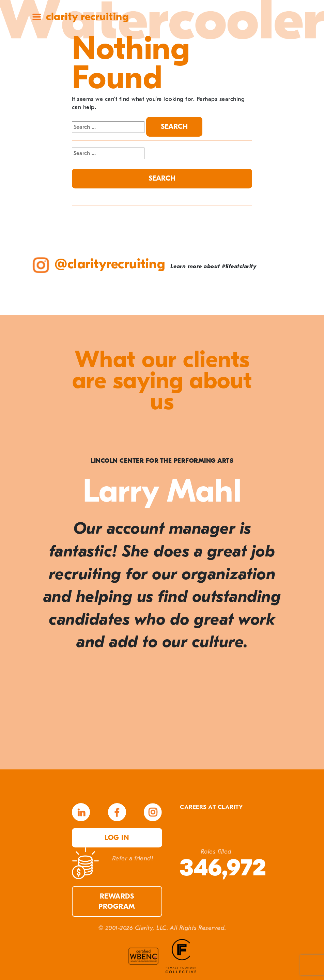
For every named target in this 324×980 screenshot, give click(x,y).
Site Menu (37, 17)
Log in (117, 838)
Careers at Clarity (211, 807)
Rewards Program (117, 901)
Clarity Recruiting (87, 17)
